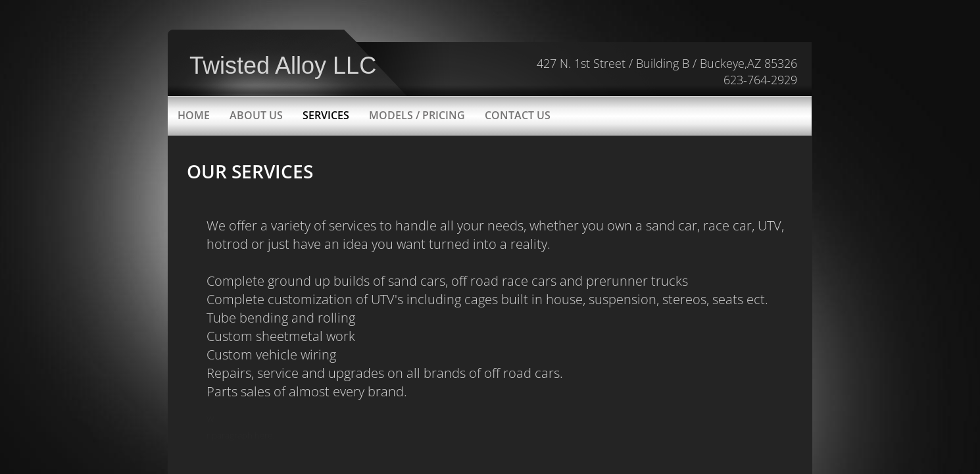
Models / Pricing (417, 115)
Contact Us (518, 115)
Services (326, 115)
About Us (256, 115)
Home (194, 115)
